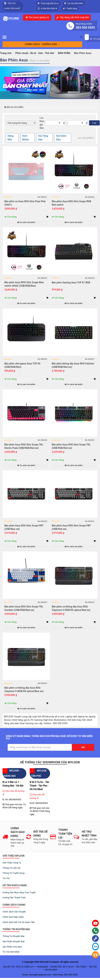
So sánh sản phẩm (26, 222)
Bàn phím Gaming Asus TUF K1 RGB (71, 283)
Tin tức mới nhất (11, 952)
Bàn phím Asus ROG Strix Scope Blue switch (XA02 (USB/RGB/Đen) (24, 284)
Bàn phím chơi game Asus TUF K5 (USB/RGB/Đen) (22, 365)
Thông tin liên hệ (11, 868)
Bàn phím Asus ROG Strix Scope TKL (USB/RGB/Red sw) (71, 446)
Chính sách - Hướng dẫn (42, 44)
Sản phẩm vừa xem (12, 947)
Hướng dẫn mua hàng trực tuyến (19, 892)
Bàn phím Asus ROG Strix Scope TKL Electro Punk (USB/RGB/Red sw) (24, 446)
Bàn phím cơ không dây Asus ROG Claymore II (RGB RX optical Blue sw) (24, 689)
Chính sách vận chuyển (14, 912)
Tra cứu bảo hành (74, 3)
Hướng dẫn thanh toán (14, 898)
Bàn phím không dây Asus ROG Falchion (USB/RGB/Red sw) (73, 365)
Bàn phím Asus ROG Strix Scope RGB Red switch (71, 203)
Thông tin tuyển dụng (13, 873)
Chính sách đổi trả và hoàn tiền (19, 922)
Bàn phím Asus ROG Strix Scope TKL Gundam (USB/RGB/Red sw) (24, 608)
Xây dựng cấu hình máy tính (74, 17)
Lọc (94, 123)
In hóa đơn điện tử (48, 9)
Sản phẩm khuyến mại (14, 941)
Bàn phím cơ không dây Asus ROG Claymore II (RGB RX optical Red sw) (71, 608)
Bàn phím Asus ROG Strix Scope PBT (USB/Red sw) (71, 527)
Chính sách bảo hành (13, 917)
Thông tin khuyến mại (13, 936)
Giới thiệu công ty (12, 863)
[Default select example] (21, 123)
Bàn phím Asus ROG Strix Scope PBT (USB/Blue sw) (24, 527)
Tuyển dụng (70, 9)
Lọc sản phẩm (86, 138)
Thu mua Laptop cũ (37, 17)
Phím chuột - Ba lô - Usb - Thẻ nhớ (35, 53)
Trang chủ (6, 53)
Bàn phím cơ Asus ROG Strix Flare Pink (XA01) (25, 203)
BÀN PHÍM (64, 53)
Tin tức (6, 878)
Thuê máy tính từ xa (48, 3)
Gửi (83, 747)
